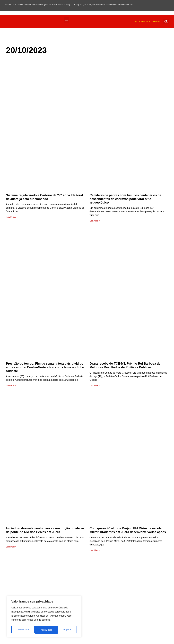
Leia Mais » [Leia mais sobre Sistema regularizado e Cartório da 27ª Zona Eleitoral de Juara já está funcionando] (11, 139)
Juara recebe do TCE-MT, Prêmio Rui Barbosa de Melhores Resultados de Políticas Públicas (125, 209)
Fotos (74, 583)
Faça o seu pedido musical (77, 478)
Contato (75, 486)
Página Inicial (78, 507)
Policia (74, 571)
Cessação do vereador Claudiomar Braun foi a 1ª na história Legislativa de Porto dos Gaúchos (127, 382)
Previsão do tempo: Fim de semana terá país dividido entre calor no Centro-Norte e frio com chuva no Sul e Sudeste (45, 211)
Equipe (75, 498)
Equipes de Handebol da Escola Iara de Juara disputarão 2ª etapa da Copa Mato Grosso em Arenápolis (39, 384)
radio (73, 446)
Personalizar (23, 630)
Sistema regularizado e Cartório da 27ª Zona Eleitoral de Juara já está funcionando (44, 119)
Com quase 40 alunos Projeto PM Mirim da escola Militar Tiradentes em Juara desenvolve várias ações (128, 295)
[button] (67, 20)
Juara (74, 579)
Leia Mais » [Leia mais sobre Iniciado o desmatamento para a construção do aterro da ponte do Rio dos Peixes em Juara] (11, 312)
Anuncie (75, 490)
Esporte (75, 591)
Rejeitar (44, 630)
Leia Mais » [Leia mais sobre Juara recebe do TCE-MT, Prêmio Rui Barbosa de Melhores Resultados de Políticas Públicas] (95, 229)
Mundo (75, 575)
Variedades (77, 522)
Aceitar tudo (66, 630)
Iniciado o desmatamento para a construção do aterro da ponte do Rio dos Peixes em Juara (45, 295)
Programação (79, 494)
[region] (44, 617)
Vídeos (75, 518)
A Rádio (75, 503)
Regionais (76, 559)
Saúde (74, 542)
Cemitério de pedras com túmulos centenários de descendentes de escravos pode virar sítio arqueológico (125, 121)
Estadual (76, 587)
